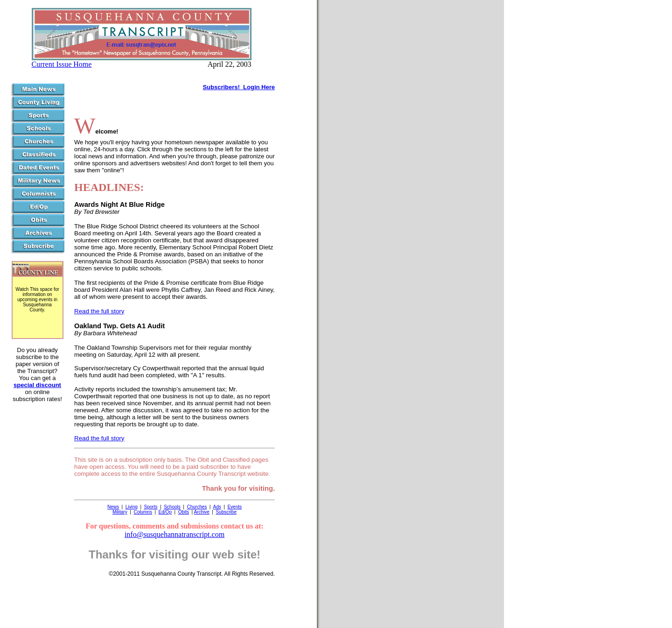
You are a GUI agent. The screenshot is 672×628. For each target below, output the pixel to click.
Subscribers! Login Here (239, 87)
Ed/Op (165, 512)
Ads (217, 507)
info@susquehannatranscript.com (175, 534)
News (113, 507)
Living (132, 507)
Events (234, 507)
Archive (201, 512)
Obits (184, 512)
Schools (172, 507)
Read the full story (99, 311)
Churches (197, 507)
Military (120, 512)
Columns (143, 512)
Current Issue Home (62, 64)
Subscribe (226, 512)
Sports (151, 507)
